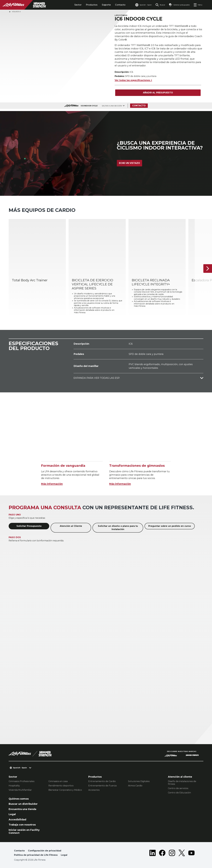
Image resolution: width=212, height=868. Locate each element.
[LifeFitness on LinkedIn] (153, 853)
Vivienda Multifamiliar (20, 790)
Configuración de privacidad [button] (45, 851)
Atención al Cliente (71, 526)
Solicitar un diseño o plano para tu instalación (118, 528)
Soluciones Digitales (139, 781)
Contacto (120, 5)
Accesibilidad (17, 820)
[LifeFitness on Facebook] (162, 853)
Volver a (15, 12)
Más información (52, 484)
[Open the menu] (198, 5)
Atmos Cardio (135, 786)
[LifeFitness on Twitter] (182, 853)
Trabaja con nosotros (22, 825)
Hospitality (14, 786)
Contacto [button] (19, 851)
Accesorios (94, 790)
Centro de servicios (178, 788)
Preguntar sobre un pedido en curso (170, 526)
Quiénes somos (19, 799)
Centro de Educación (179, 793)
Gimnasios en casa (58, 781)
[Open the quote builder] (179, 5)
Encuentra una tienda (22, 809)
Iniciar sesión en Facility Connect (24, 832)
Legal (12, 814)
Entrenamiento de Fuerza (102, 786)
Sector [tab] (78, 5)
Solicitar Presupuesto (29, 526)
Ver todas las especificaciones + (133, 80)
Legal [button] (64, 855)
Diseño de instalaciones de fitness (182, 783)
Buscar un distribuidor (23, 804)
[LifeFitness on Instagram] (172, 853)
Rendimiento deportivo (61, 786)
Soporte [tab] (106, 5)
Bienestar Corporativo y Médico (65, 790)
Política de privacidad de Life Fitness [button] (36, 855)
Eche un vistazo (129, 163)
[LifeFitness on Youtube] (191, 853)
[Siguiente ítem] (208, 269)
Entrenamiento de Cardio (102, 781)
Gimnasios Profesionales (21, 781)
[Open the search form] (160, 5)
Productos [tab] (92, 5)
